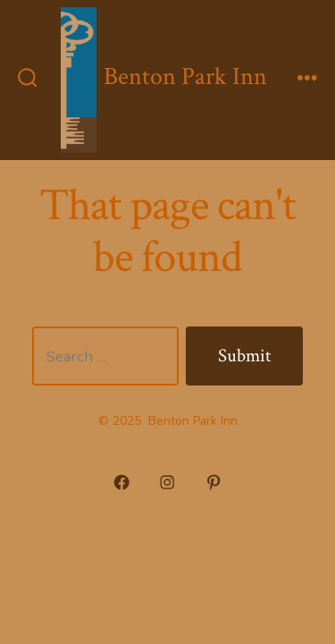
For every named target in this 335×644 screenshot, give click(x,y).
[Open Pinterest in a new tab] (214, 483)
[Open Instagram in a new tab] (168, 483)
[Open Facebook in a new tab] (121, 483)
